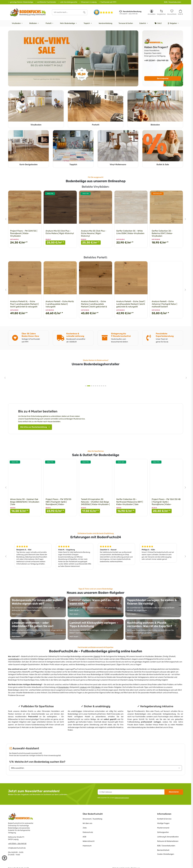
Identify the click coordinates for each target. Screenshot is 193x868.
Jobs (85, 828)
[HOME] (28, 12)
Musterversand (163, 828)
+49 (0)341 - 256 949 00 (17, 844)
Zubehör (97, 656)
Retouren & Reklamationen (168, 841)
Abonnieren (174, 792)
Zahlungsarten (163, 832)
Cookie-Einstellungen (166, 854)
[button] (152, 12)
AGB (84, 837)
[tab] (87, 386)
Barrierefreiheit (163, 850)
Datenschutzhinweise (122, 798)
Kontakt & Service (164, 819)
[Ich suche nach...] (67, 12)
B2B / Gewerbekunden (173, 2)
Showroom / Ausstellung (92, 819)
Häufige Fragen (163, 823)
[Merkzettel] (172, 12)
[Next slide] (185, 219)
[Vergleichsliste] (161, 12)
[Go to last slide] (6, 219)
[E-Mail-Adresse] (131, 792)
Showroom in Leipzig (89, 2)
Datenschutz (88, 832)
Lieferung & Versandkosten (168, 837)
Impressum (87, 846)
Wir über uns (87, 823)
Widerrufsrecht (89, 841)
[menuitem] (17, 23)
